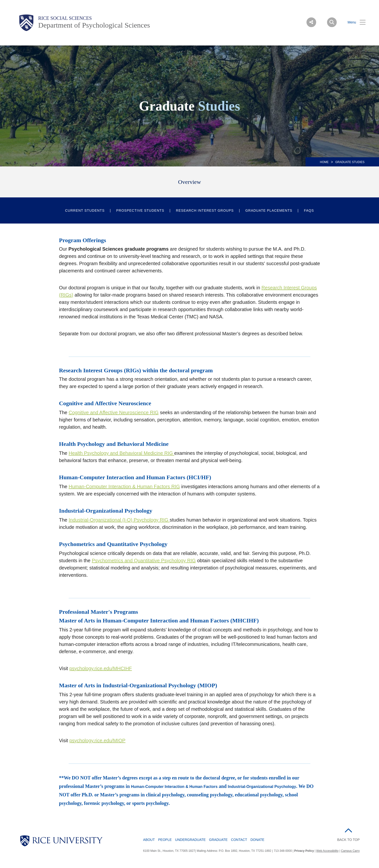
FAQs (309, 210)
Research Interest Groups (205, 210)
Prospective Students (140, 210)
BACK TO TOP (348, 840)
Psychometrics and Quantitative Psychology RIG (144, 561)
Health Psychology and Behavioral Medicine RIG (121, 453)
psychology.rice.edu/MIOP (97, 741)
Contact (239, 840)
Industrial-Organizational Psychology (262, 787)
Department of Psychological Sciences (94, 25)
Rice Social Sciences (65, 18)
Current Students (85, 210)
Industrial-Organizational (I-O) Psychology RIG (119, 520)
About (149, 840)
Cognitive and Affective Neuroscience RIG (114, 412)
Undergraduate (190, 840)
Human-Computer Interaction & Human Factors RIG (124, 486)
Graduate (218, 840)
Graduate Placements (269, 210)
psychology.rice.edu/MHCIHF (101, 668)
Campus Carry (350, 851)
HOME (324, 162)
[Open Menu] (354, 22)
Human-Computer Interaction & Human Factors (174, 787)
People (165, 840)
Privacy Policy (304, 851)
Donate (257, 840)
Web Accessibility (327, 851)
